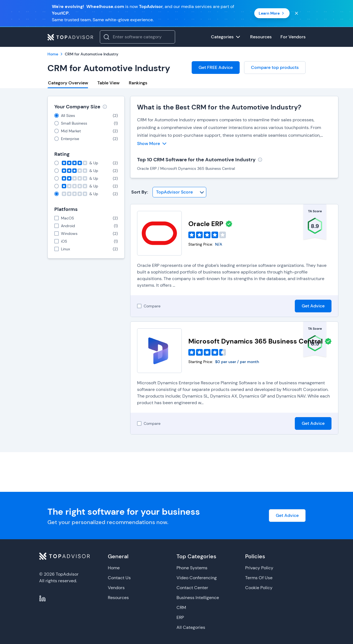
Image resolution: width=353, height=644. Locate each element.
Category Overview (68, 83)
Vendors (116, 588)
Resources (118, 598)
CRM (181, 607)
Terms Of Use (259, 578)
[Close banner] (296, 13)
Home (114, 568)
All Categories (191, 627)
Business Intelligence (198, 598)
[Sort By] (179, 192)
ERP (180, 617)
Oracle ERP (206, 224)
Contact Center (192, 588)
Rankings (138, 83)
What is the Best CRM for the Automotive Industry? (219, 107)
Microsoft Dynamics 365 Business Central (256, 341)
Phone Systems (192, 568)
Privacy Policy (259, 568)
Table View (108, 83)
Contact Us (119, 578)
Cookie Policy (259, 588)
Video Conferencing (197, 578)
